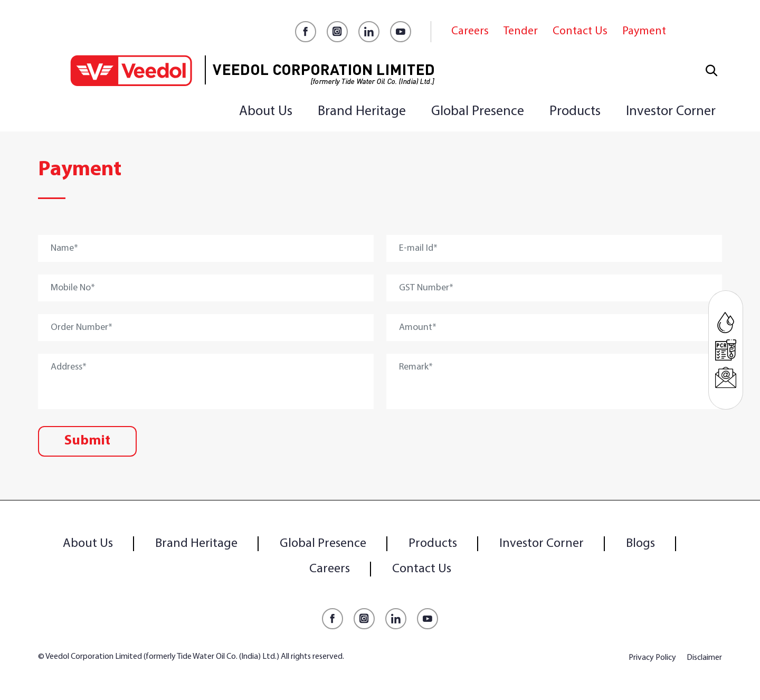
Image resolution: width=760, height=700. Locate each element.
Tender (521, 31)
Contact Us (580, 31)
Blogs (640, 544)
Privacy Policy (652, 658)
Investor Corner (671, 112)
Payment (644, 31)
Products (575, 112)
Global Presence (478, 112)
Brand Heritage (362, 112)
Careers (470, 31)
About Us (266, 112)
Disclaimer (704, 658)
